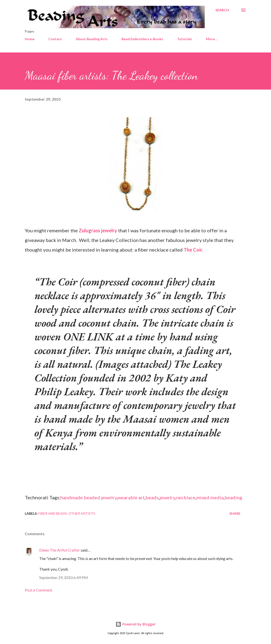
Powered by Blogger (135, 624)
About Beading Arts (92, 39)
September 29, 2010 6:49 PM (64, 577)
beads (152, 497)
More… (212, 39)
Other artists (82, 513)
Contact (55, 39)
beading (233, 497)
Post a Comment (39, 590)
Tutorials (185, 39)
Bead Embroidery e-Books (142, 39)
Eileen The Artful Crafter (60, 550)
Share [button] (235, 513)
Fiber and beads (53, 513)
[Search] (222, 10)
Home (30, 39)
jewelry (167, 497)
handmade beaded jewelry (89, 497)
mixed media (210, 497)
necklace (186, 497)
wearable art (131, 497)
